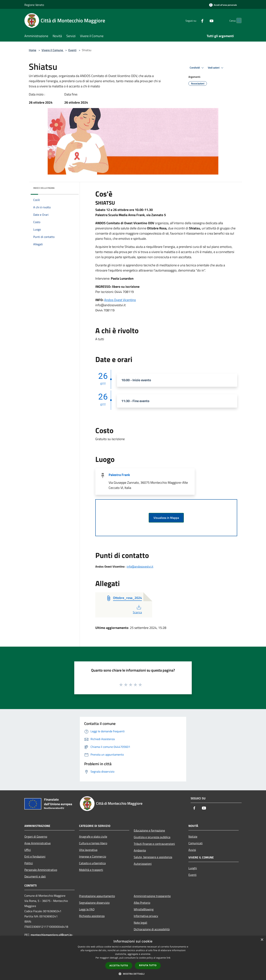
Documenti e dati (35, 876)
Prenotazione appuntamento (97, 896)
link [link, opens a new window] (169, 958)
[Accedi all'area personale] (223, 5)
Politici (29, 863)
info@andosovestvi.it (140, 566)
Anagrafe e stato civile (93, 836)
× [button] (262, 940)
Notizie (193, 836)
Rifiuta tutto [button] (148, 965)
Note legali (140, 923)
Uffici (28, 850)
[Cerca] (237, 21)
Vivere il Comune (53, 50)
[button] (133, 974)
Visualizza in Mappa (166, 518)
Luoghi (193, 868)
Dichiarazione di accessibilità (152, 929)
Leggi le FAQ (87, 909)
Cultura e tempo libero (93, 843)
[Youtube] (204, 20)
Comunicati (196, 843)
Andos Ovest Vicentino (120, 300)
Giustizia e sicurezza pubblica (152, 837)
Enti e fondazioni (35, 856)
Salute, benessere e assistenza (153, 857)
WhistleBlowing (144, 909)
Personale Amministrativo (41, 870)
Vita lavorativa (88, 850)
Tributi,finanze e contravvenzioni (154, 844)
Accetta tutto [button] (119, 966)
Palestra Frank (119, 475)
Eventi (72, 50)
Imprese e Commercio (93, 856)
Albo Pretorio (142, 903)
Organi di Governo (36, 836)
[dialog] (133, 958)
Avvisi (192, 850)
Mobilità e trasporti (91, 870)
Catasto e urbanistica (92, 863)
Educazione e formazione (149, 830)
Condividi (197, 68)
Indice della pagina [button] (44, 188)
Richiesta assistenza (92, 916)
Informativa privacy (146, 916)
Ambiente (140, 850)
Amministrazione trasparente (152, 896)
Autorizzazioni (143, 864)
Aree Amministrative (37, 843)
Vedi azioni (216, 68)
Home (33, 50)
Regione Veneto (34, 5)
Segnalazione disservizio (94, 903)
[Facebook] (195, 20)
